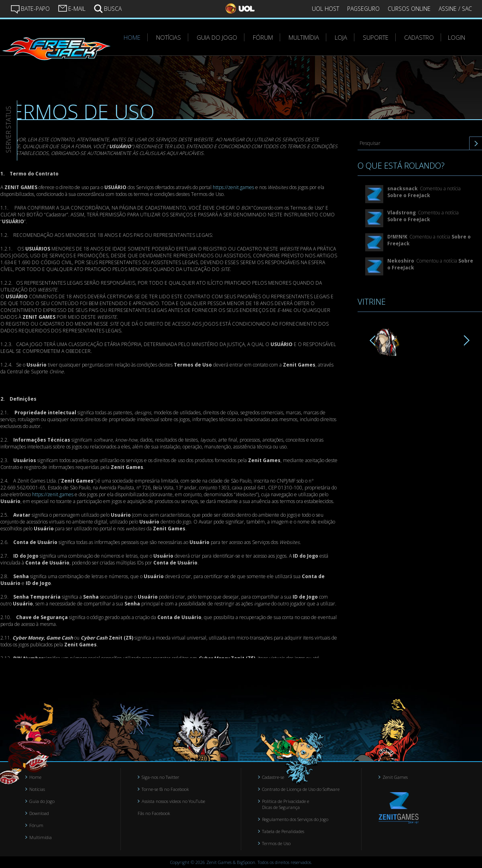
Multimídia (41, 837)
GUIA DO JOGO (217, 37)
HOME (132, 37)
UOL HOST (325, 9)
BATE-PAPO (30, 9)
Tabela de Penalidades (283, 831)
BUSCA (108, 8)
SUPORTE (376, 37)
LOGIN (457, 37)
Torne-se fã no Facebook (165, 789)
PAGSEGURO (363, 9)
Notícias (37, 789)
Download (39, 813)
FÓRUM (263, 37)
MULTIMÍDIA (304, 37)
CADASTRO (419, 37)
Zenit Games (395, 777)
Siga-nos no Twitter (161, 777)
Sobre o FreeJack (409, 195)
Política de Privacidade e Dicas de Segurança (286, 804)
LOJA (341, 37)
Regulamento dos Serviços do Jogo (295, 819)
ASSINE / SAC (455, 9)
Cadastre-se (273, 777)
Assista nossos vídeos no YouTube (173, 801)
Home (35, 777)
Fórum (36, 825)
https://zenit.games (233, 187)
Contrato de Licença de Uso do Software (301, 789)
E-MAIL (72, 8)
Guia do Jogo (42, 801)
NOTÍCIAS (169, 37)
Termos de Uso (276, 843)
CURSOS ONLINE (409, 9)
